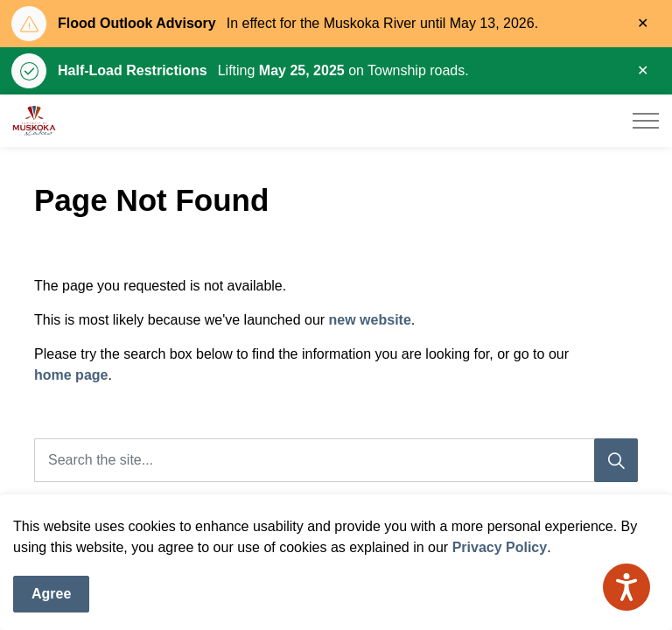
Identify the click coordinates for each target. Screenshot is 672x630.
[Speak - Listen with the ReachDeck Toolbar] (626, 587)
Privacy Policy (500, 550)
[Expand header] (646, 121)
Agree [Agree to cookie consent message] (51, 597)
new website (370, 320)
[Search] (616, 460)
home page (71, 375)
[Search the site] (336, 460)
